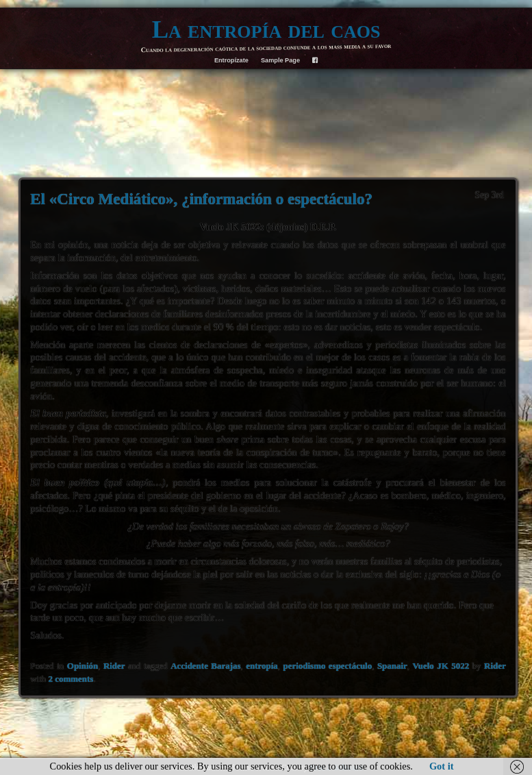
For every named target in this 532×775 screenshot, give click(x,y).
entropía (262, 666)
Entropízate (231, 60)
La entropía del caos (266, 29)
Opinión (83, 666)
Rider (114, 666)
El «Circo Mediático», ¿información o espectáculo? (201, 199)
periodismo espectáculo (328, 666)
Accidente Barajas (205, 666)
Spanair (392, 666)
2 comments (71, 679)
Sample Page (280, 60)
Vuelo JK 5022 (441, 666)
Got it (442, 766)
